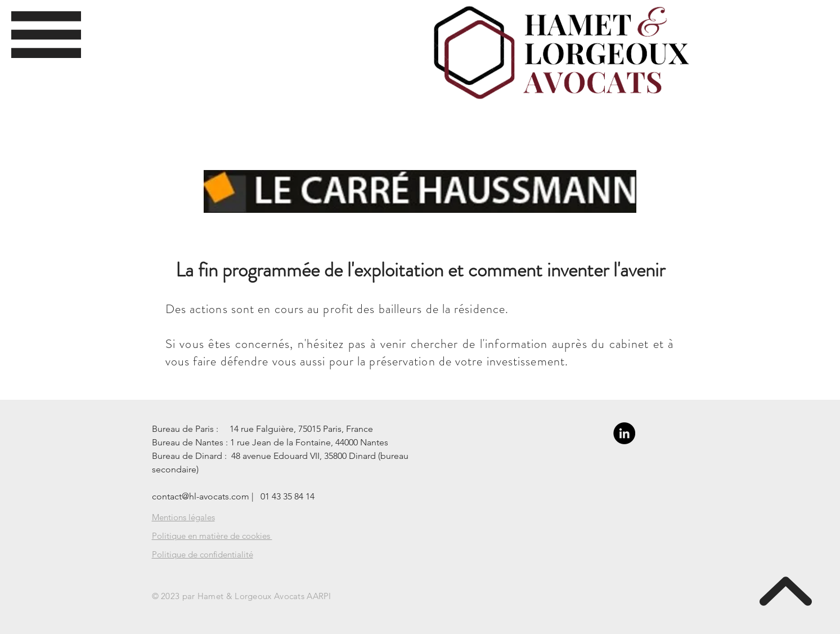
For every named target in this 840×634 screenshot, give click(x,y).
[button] (46, 35)
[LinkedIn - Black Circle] (624, 433)
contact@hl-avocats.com (201, 496)
